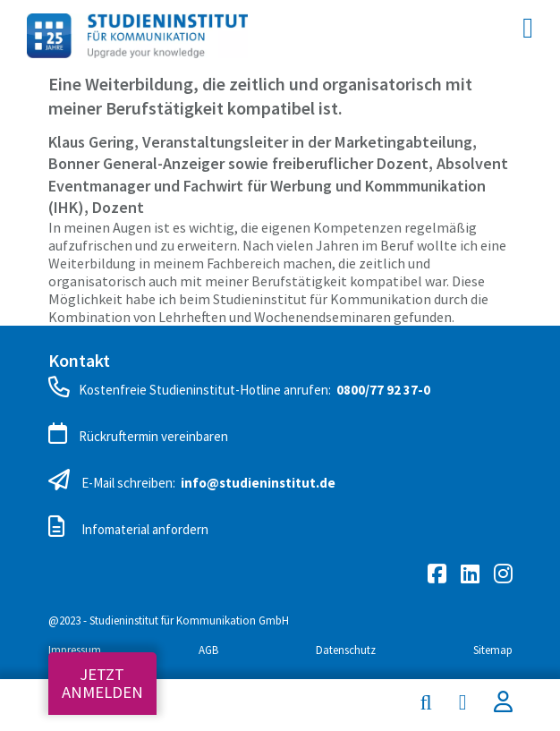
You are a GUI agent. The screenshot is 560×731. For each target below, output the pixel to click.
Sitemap (493, 650)
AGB (208, 650)
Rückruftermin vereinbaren (138, 434)
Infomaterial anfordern (128, 527)
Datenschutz (346, 650)
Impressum (75, 650)
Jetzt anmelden (102, 683)
